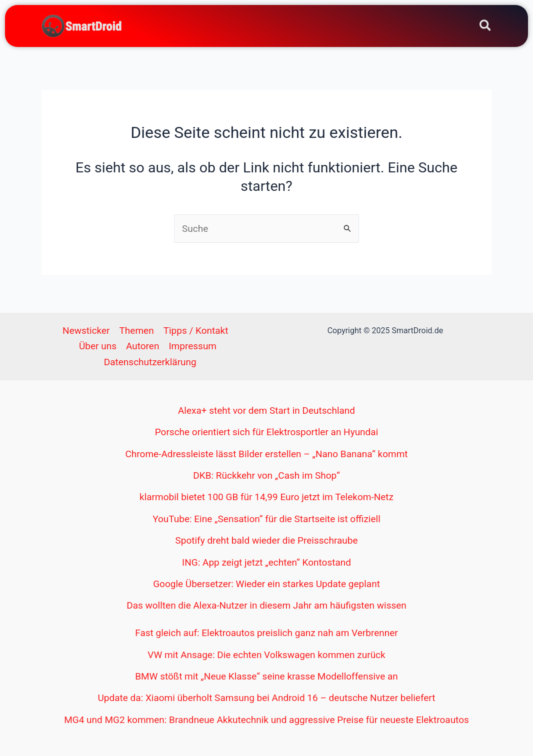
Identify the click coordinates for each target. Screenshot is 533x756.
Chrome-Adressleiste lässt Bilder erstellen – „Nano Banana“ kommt (266, 454)
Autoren (142, 346)
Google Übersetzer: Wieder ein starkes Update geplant (266, 584)
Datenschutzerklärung (150, 362)
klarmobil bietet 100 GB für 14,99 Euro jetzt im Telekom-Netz (266, 497)
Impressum (192, 346)
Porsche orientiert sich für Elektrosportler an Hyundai (267, 432)
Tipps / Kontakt (196, 331)
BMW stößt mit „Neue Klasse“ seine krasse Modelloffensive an (266, 676)
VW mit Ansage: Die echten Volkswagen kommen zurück (266, 655)
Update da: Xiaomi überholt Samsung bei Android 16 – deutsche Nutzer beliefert (267, 698)
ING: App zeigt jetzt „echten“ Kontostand (266, 562)
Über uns (98, 346)
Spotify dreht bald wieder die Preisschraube (266, 540)
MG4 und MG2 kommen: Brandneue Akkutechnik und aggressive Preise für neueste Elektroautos (266, 720)
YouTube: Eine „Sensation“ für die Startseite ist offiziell (266, 519)
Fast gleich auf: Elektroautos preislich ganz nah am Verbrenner (266, 633)
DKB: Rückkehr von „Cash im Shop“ (266, 475)
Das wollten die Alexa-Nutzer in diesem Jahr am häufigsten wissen (266, 605)
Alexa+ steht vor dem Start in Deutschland (266, 410)
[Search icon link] (486, 27)
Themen (137, 331)
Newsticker (86, 331)
